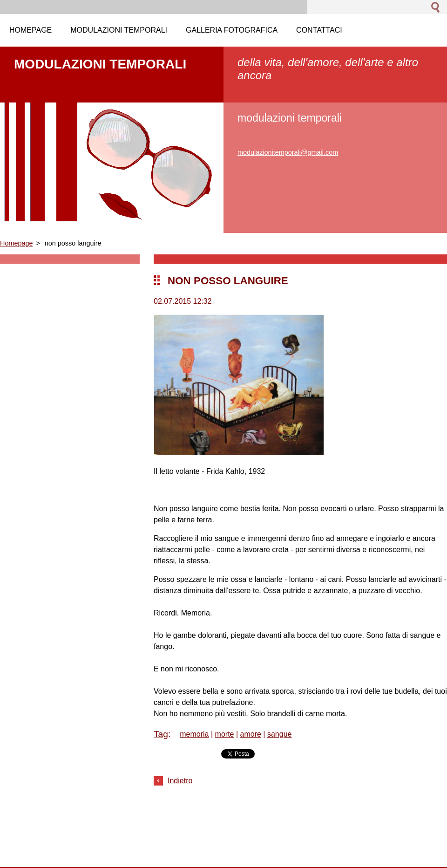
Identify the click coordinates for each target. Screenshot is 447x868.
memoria (194, 734)
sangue (280, 734)
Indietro (180, 781)
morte (225, 734)
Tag (161, 734)
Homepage (16, 243)
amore (251, 734)
